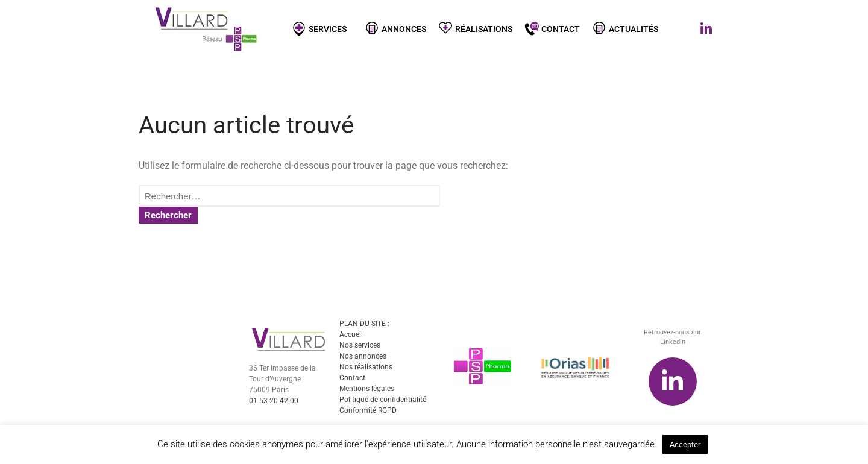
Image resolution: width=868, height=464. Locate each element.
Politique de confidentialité (383, 401)
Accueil (351, 336)
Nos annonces (363, 357)
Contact (552, 28)
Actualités (625, 28)
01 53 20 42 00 (274, 402)
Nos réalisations (366, 368)
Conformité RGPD (368, 412)
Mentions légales (367, 390)
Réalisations (475, 28)
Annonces (395, 28)
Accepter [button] (685, 444)
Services (322, 28)
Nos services (360, 346)
